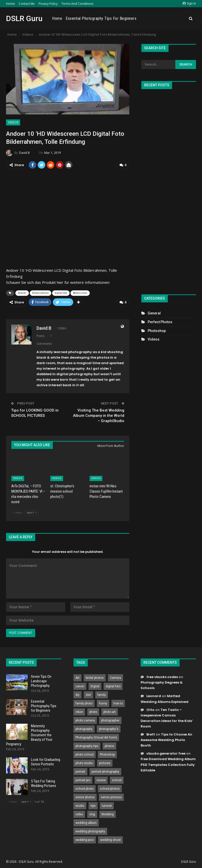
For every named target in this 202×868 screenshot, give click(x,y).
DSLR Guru (24, 18)
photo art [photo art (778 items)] (110, 712)
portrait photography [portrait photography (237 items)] (105, 771)
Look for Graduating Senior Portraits (46, 762)
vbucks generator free (166, 753)
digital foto (61, 293)
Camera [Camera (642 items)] (115, 678)
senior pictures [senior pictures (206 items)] (111, 797)
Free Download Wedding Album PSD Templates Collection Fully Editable (168, 764)
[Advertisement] (168, 190)
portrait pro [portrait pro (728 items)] (83, 780)
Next (32, 512)
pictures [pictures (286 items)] (105, 763)
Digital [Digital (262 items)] (95, 686)
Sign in (189, 3)
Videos (13, 122)
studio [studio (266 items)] (80, 806)
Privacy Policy (48, 4)
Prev (18, 512)
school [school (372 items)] (117, 780)
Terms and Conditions (77, 4)
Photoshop (157, 331)
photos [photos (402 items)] (109, 746)
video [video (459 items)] (79, 814)
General (154, 313)
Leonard (154, 696)
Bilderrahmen (41, 293)
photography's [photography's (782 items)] (109, 729)
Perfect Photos (160, 322)
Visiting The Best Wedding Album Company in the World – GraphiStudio (99, 415)
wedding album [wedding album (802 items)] (86, 823)
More (180, 19)
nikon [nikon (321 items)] (79, 712)
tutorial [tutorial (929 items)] (107, 806)
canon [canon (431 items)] (80, 686)
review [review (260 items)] (101, 780)
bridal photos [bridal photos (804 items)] (95, 678)
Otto (150, 710)
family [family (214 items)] (102, 695)
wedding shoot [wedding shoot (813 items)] (110, 840)
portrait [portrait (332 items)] (80, 771)
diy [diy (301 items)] (77, 695)
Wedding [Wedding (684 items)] (108, 814)
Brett (151, 734)
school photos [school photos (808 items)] (110, 788)
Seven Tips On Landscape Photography (41, 681)
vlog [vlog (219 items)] (92, 814)
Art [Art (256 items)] (77, 678)
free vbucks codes (162, 677)
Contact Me (27, 4)
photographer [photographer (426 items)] (110, 720)
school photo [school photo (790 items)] (85, 788)
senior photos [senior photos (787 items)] (85, 797)
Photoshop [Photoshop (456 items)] (107, 754)
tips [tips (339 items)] (93, 806)
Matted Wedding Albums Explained (165, 698)
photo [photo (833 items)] (93, 712)
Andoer (22, 293)
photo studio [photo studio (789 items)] (84, 763)
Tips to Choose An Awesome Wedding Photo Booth (166, 740)
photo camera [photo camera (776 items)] (85, 720)
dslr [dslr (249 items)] (88, 695)
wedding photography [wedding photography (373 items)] (90, 831)
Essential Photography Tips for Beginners (136, 18)
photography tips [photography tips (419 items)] (87, 746)
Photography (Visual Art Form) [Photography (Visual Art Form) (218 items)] (96, 737)
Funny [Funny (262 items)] (103, 703)
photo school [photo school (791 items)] (85, 754)
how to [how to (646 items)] (118, 703)
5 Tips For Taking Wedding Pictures (44, 783)
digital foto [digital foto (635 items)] (113, 686)
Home (10, 4)
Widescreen (80, 293)
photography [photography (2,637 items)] (84, 729)
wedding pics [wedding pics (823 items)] (85, 840)
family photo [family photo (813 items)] (84, 703)
